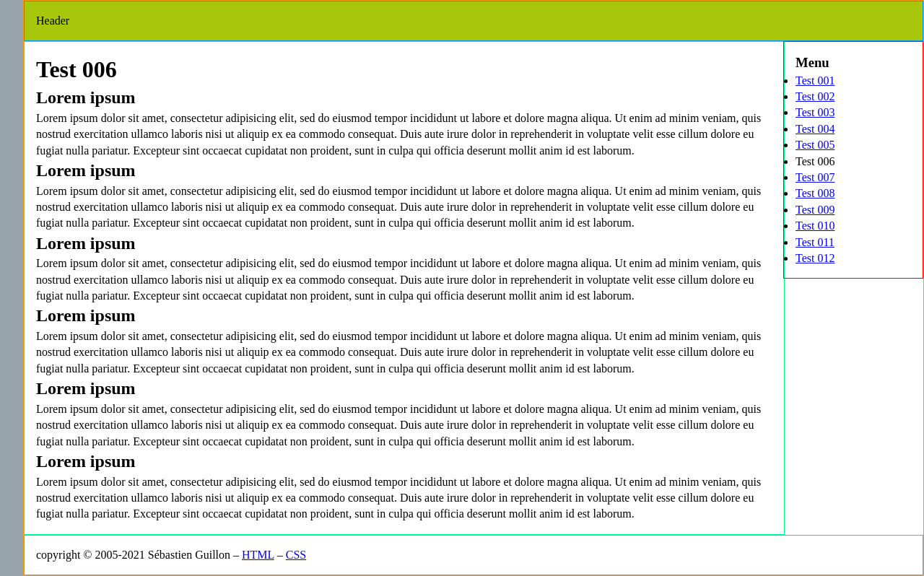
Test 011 (815, 242)
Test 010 (815, 226)
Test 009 (815, 210)
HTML (258, 555)
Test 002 (815, 96)
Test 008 (815, 193)
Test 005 (815, 145)
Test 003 (815, 112)
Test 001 (815, 80)
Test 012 (815, 258)
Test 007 (815, 177)
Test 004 (815, 129)
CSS (296, 555)
